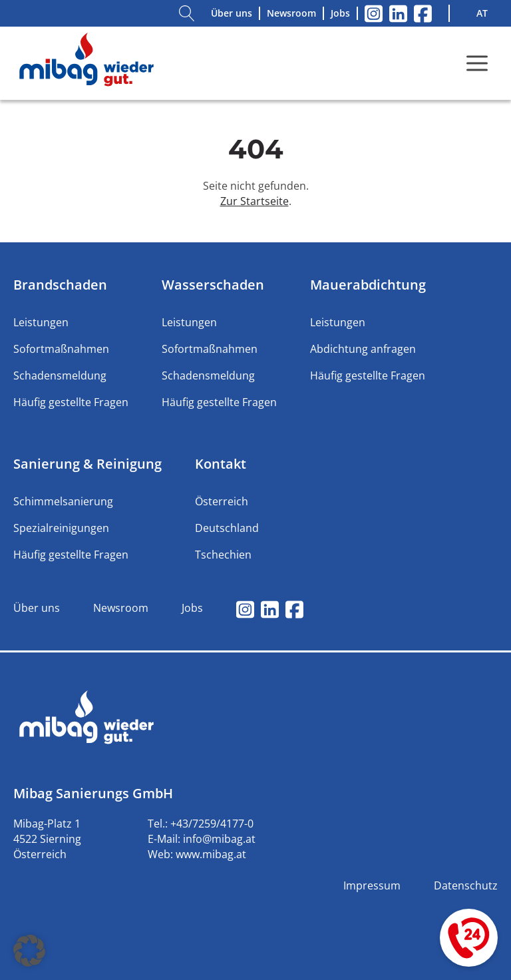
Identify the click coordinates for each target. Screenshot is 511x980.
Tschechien (223, 555)
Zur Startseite (255, 201)
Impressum (372, 885)
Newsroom (291, 13)
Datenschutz (466, 885)
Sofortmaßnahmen (61, 349)
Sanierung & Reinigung (87, 464)
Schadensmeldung (60, 375)
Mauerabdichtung (368, 285)
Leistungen (41, 322)
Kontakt (221, 464)
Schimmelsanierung (63, 501)
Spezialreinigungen (61, 528)
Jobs (340, 13)
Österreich (222, 501)
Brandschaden (60, 285)
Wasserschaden (213, 285)
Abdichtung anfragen (363, 349)
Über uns (232, 13)
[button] (29, 951)
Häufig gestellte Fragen (71, 402)
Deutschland (227, 528)
